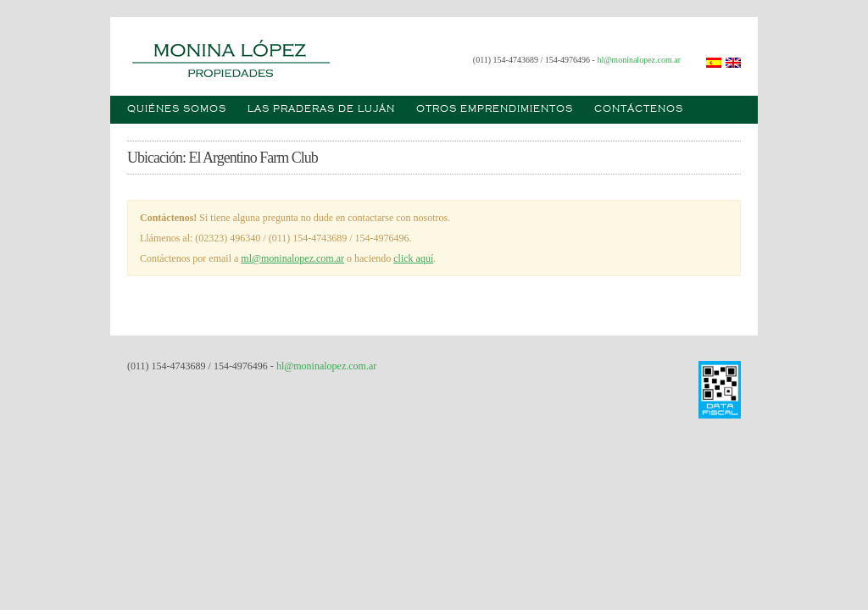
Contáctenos (639, 109)
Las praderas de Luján (321, 109)
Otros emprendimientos (495, 109)
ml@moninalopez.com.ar (292, 258)
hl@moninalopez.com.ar (639, 60)
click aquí (413, 258)
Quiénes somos (177, 109)
